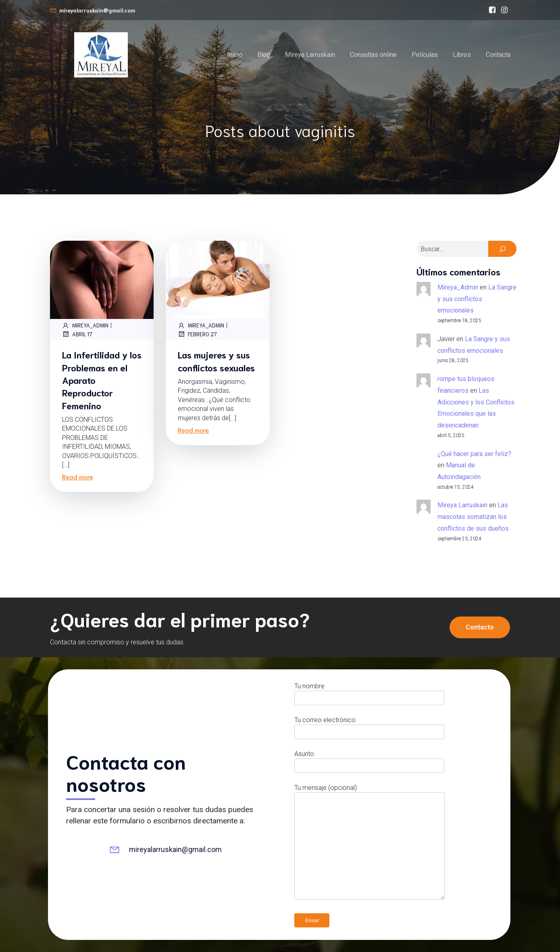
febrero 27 (197, 334)
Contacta (498, 55)
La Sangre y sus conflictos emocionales (477, 299)
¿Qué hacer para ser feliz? (474, 454)
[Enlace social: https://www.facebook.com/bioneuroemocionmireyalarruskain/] (492, 10)
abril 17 (77, 334)
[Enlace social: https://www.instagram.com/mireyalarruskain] (504, 10)
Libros (462, 55)
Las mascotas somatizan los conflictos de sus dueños (473, 517)
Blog (264, 55)
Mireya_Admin (85, 325)
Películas (425, 55)
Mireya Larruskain (310, 55)
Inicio (235, 55)
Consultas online (373, 55)
